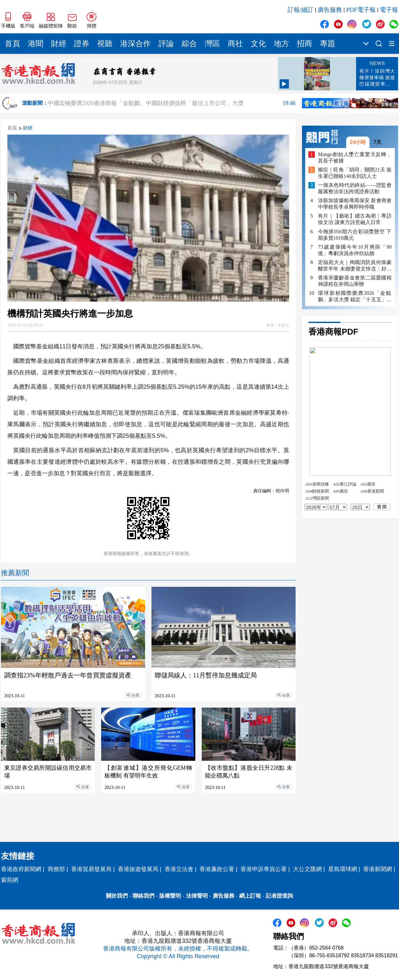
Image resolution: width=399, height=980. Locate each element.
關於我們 (117, 896)
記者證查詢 (279, 896)
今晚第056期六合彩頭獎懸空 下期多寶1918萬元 (355, 235)
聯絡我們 (143, 896)
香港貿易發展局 (91, 869)
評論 (166, 44)
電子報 (389, 10)
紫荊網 (10, 880)
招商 (305, 44)
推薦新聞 (15, 573)
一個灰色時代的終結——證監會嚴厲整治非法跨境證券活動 (355, 188)
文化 (258, 44)
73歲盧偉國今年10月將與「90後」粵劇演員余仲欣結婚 (355, 250)
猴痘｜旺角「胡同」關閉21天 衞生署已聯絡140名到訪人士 (355, 173)
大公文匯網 (307, 869)
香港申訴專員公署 (264, 869)
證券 (82, 44)
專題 (328, 44)
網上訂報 (250, 896)
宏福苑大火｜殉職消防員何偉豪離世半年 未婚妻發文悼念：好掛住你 (355, 266)
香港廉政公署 (217, 869)
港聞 (36, 44)
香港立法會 (179, 869)
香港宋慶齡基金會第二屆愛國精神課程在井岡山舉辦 (355, 281)
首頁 (12, 44)
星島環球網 (343, 869)
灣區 (212, 44)
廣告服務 (330, 10)
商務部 (56, 869)
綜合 (189, 44)
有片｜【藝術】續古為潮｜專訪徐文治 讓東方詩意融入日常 (355, 219)
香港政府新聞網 (21, 869)
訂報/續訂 (301, 10)
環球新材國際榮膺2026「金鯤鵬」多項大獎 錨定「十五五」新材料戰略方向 (355, 297)
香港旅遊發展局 (138, 869)
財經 (59, 44)
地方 (281, 44)
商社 (235, 44)
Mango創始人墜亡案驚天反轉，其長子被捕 (355, 158)
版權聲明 (170, 896)
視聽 (105, 44)
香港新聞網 (378, 869)
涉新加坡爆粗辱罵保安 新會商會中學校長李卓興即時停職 (355, 204)
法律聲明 (197, 896)
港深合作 (135, 44)
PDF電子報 (361, 10)
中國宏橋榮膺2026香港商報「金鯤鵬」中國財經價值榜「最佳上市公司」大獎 (172, 103)
